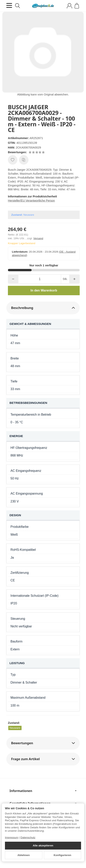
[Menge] (40, 279)
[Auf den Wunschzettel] (13, 160)
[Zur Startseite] (43, 6)
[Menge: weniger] (13, 279)
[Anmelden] (69, 6)
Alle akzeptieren (43, 846)
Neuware (15, 728)
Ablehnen (24, 855)
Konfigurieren (62, 855)
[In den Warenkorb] (44, 291)
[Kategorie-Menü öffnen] (9, 5)
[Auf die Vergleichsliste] (24, 160)
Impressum (12, 837)
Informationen (43, 791)
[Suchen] (18, 6)
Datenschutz (28, 837)
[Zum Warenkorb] (77, 6)
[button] (43, 308)
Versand (38, 238)
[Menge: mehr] (74, 279)
